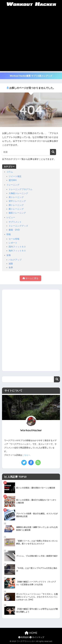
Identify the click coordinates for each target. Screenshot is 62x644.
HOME (31, 633)
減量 (11, 264)
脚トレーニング (16, 205)
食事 (11, 267)
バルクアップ (15, 260)
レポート (13, 243)
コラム (10, 172)
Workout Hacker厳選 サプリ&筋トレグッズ (31, 76)
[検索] (53, 152)
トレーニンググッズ (18, 226)
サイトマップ (37, 637)
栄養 (9, 255)
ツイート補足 (15, 176)
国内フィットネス (17, 247)
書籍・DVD (14, 230)
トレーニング (13, 185)
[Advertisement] (31, 40)
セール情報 (14, 239)
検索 (57, 379)
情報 (9, 234)
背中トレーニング (17, 201)
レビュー (11, 217)
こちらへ (26, 455)
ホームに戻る (30, 278)
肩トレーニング (16, 197)
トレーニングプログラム (20, 189)
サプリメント (15, 222)
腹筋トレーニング (17, 213)
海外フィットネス (17, 251)
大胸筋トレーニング (18, 193)
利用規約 (24, 637)
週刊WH (13, 180)
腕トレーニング (16, 209)
